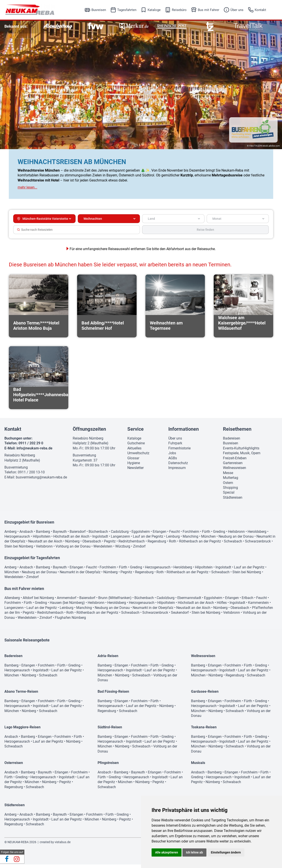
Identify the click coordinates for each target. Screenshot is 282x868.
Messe (228, 476)
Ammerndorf (67, 601)
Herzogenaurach (17, 540)
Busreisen (99, 10)
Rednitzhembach (132, 545)
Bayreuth (60, 535)
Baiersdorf (78, 535)
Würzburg (123, 550)
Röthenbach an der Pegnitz (200, 545)
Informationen (184, 433)
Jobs (172, 457)
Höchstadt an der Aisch (71, 540)
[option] (58, 27)
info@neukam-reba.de (34, 452)
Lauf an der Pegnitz (148, 540)
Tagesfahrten (127, 10)
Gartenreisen (233, 466)
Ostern (228, 486)
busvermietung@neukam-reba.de (41, 481)
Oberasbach (92, 545)
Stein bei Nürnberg (19, 550)
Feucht (174, 535)
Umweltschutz (138, 457)
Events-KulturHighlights (241, 452)
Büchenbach (98, 535)
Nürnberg (72, 545)
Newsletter (135, 471)
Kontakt (260, 10)
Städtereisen (233, 501)
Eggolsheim (141, 535)
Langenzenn (120, 540)
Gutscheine (136, 447)
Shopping (230, 491)
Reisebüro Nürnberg (20, 459)
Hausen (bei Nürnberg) (67, 606)
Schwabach (233, 545)
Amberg (10, 535)
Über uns (237, 10)
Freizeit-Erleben (235, 462)
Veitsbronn (44, 550)
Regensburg (157, 545)
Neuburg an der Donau (236, 540)
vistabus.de (63, 846)
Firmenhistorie (179, 452)
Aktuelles (134, 452)
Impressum (177, 471)
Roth (173, 545)
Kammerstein (258, 606)
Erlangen (160, 535)
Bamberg (43, 535)
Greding (219, 535)
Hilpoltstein (42, 540)
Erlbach (248, 601)
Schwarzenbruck (258, 545)
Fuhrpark (175, 447)
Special (229, 496)
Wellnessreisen (235, 471)
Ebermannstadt (189, 601)
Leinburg (173, 540)
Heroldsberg (257, 535)
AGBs (173, 462)
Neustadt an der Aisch (45, 545)
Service (135, 433)
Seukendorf (180, 616)
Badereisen (232, 442)
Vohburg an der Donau (73, 550)
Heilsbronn (236, 535)
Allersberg (12, 601)
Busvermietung (16, 471)
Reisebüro (179, 10)
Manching (190, 540)
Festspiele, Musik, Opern (242, 457)
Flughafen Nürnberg (70, 621)
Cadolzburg (120, 535)
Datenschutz (178, 466)
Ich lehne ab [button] (194, 852)
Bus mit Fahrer (209, 10)
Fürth (206, 535)
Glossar (133, 462)
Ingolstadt (100, 540)
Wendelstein (103, 550)
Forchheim (191, 535)
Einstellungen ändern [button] (226, 852)
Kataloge (154, 10)
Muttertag (231, 481)
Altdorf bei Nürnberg (38, 601)
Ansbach (26, 535)
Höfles (222, 606)
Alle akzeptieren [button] (167, 852)
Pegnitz (110, 545)
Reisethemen (237, 433)
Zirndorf (139, 550)
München (208, 540)
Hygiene (134, 466)
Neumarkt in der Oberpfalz (80, 576)
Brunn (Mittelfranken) (115, 601)
